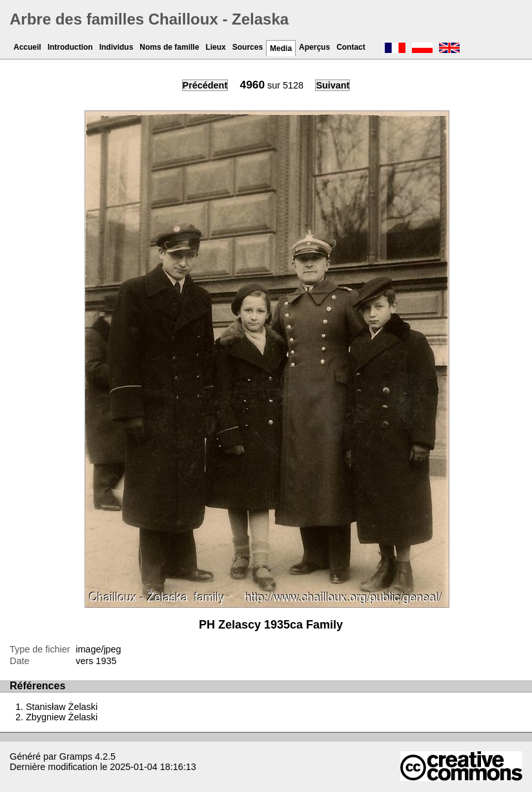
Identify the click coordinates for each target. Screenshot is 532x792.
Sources (248, 47)
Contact (351, 47)
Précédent (205, 85)
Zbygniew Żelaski (62, 717)
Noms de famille (169, 47)
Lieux (215, 47)
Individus (117, 47)
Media (281, 48)
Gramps (76, 756)
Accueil (27, 47)
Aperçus (314, 47)
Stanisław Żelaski (62, 707)
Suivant (332, 85)
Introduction (70, 47)
